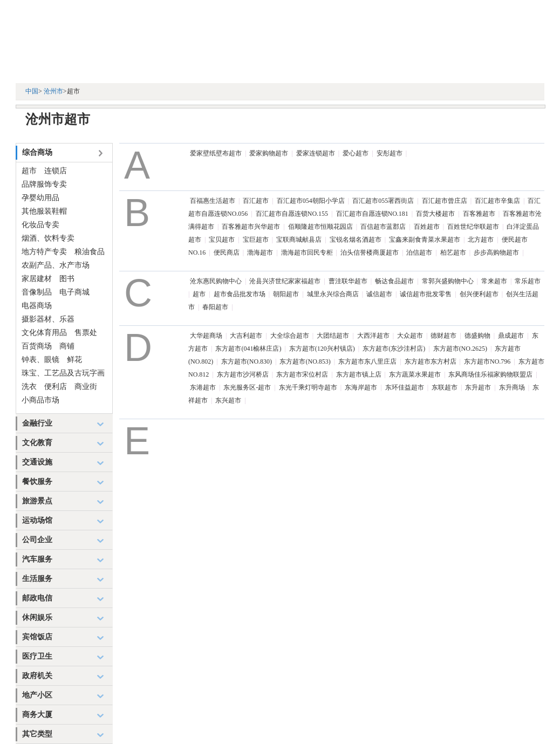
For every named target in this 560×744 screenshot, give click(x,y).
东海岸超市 (361, 387)
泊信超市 (419, 252)
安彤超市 (390, 153)
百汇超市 (256, 201)
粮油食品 (90, 252)
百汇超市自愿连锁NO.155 (292, 214)
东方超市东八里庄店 (367, 361)
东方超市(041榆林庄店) (248, 349)
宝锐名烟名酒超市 (356, 240)
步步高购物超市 (496, 252)
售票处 (86, 333)
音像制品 (37, 292)
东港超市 (203, 387)
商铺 (67, 346)
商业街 (86, 387)
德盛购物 (477, 336)
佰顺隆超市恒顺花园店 (320, 227)
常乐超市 (528, 281)
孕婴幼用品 (40, 198)
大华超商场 (206, 336)
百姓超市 (427, 227)
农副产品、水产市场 (56, 265)
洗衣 (29, 387)
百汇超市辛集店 (497, 201)
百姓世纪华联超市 (473, 227)
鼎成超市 (511, 336)
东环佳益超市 (405, 387)
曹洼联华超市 (348, 281)
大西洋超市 (373, 336)
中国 (32, 91)
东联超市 (445, 387)
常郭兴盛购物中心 (448, 281)
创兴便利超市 (479, 294)
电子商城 (74, 292)
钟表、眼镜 (40, 360)
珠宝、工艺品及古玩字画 (63, 373)
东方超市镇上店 (359, 374)
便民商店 (227, 252)
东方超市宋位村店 (302, 374)
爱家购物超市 (269, 153)
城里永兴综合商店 (333, 294)
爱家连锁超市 (316, 153)
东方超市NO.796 (487, 361)
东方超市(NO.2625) (460, 349)
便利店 (56, 387)
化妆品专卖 (40, 225)
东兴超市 (228, 400)
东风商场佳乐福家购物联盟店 (490, 374)
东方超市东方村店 (431, 361)
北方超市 (481, 240)
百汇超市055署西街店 (383, 201)
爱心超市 (356, 153)
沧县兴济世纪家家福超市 (285, 281)
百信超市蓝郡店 (383, 227)
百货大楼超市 (435, 214)
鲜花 (74, 360)
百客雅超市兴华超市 (251, 227)
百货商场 (37, 346)
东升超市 (478, 387)
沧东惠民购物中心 (216, 281)
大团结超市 (333, 336)
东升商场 (512, 387)
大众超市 (410, 336)
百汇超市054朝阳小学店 (311, 201)
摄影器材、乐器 (48, 319)
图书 (67, 279)
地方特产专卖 (44, 252)
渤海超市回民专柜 (307, 252)
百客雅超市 (479, 214)
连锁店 (56, 171)
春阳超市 (215, 307)
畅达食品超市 (394, 281)
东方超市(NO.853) (305, 361)
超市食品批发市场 (240, 294)
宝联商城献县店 (299, 240)
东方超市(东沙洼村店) (394, 349)
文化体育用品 (44, 333)
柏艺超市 (453, 252)
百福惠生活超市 (213, 201)
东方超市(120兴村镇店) (322, 349)
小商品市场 (40, 400)
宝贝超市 (222, 240)
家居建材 (37, 279)
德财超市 (443, 336)
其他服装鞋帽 (44, 211)
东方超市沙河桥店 (243, 374)
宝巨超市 (256, 240)
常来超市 (494, 281)
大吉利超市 (246, 336)
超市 (29, 171)
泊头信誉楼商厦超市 (370, 252)
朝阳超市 (286, 294)
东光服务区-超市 (247, 387)
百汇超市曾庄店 (445, 201)
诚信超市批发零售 (426, 294)
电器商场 (37, 306)
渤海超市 (260, 252)
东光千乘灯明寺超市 (308, 387)
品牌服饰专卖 (44, 184)
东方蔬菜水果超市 (415, 374)
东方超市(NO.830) (247, 361)
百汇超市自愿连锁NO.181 (372, 214)
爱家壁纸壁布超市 (216, 153)
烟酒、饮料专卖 (48, 238)
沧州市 (53, 91)
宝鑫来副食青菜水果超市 (425, 240)
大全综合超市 (290, 336)
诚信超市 (379, 294)
